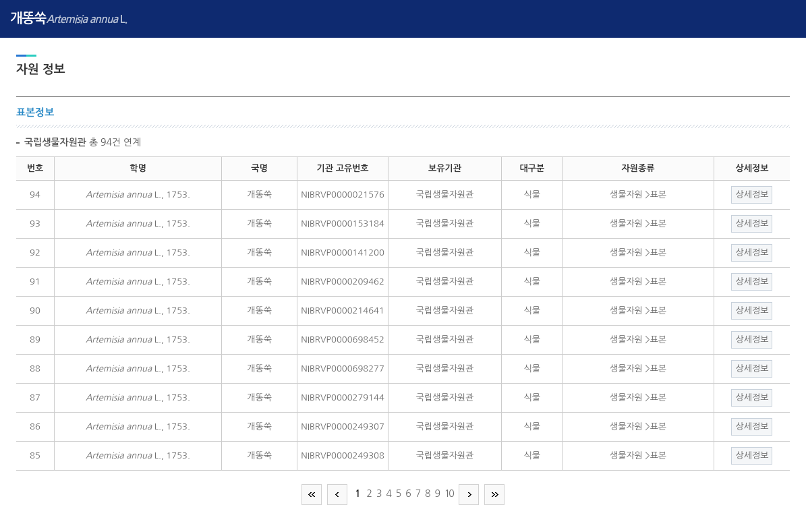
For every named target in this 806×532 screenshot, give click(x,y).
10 (449, 494)
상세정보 (752, 195)
